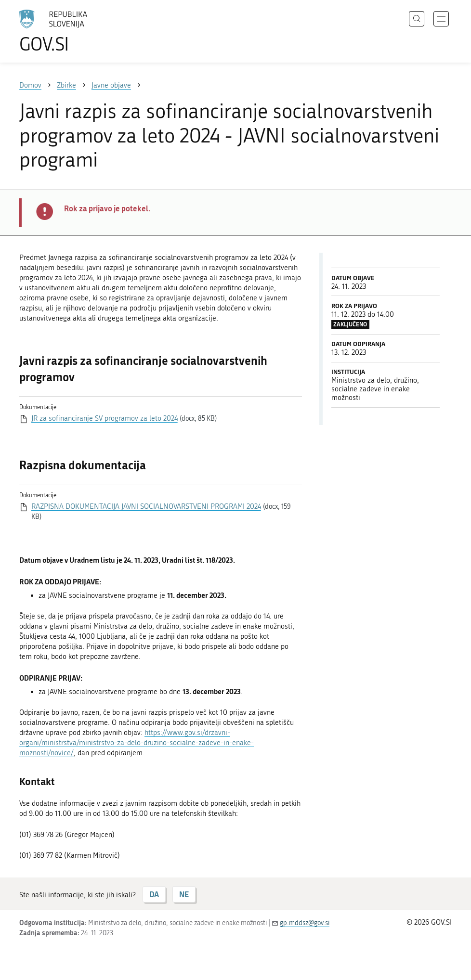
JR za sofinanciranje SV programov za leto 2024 (105, 418)
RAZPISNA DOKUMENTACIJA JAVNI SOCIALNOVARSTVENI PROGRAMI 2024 (146, 506)
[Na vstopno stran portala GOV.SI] (67, 31)
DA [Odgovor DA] (154, 894)
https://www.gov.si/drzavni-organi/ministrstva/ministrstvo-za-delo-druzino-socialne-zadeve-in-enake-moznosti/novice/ (137, 743)
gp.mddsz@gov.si (305, 923)
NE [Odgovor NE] (184, 894)
